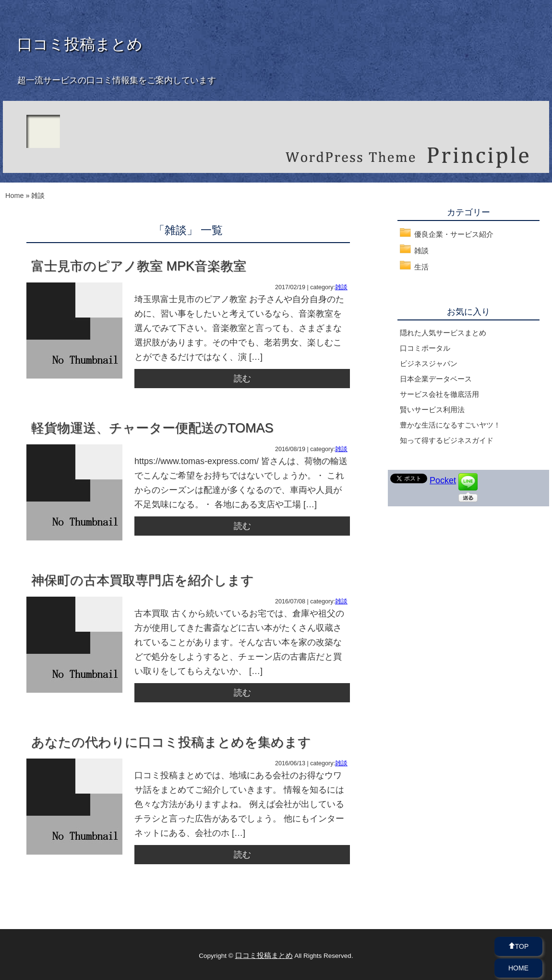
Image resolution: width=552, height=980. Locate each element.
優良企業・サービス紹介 (454, 234)
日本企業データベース (436, 379)
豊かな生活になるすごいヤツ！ (450, 425)
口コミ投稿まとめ (80, 44)
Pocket (443, 480)
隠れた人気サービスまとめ (443, 333)
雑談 (341, 287)
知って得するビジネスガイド (447, 440)
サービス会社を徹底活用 (439, 394)
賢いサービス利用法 (432, 410)
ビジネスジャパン (429, 363)
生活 (421, 267)
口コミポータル (425, 348)
